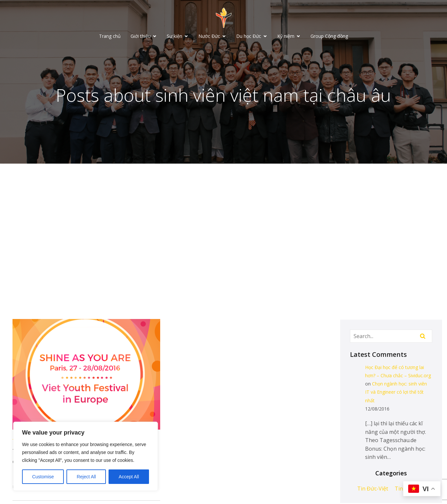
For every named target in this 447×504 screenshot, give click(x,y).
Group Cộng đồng (329, 36)
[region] (86, 456)
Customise (43, 477)
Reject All (86, 477)
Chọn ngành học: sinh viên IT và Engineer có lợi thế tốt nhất (396, 393)
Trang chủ (110, 36)
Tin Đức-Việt (373, 489)
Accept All (129, 477)
